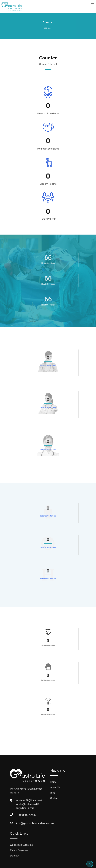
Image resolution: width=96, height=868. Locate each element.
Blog (53, 793)
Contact (54, 798)
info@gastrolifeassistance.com (19, 823)
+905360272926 (19, 815)
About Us (55, 787)
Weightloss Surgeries (21, 845)
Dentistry (15, 856)
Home (53, 782)
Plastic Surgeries (19, 850)
